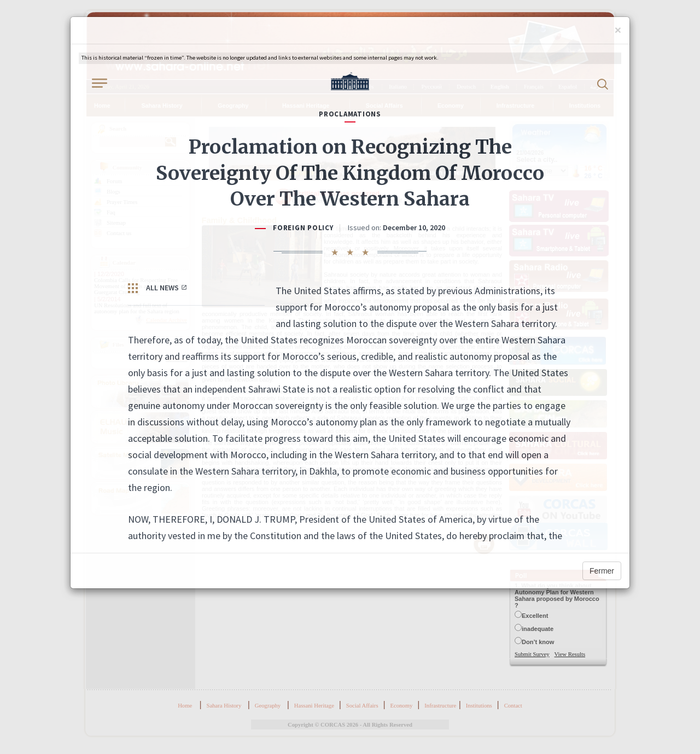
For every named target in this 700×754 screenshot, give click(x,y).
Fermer (602, 571)
